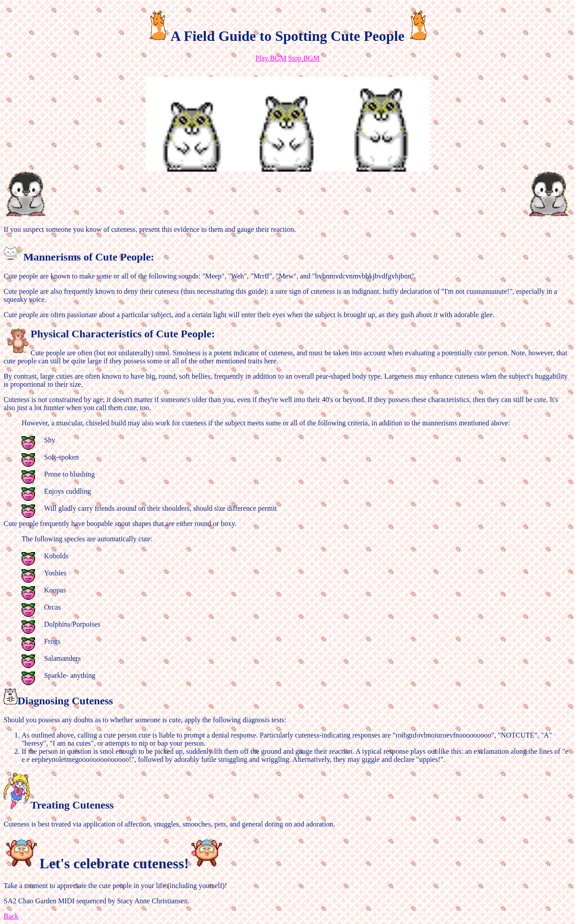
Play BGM (271, 58)
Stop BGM (304, 58)
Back (11, 916)
